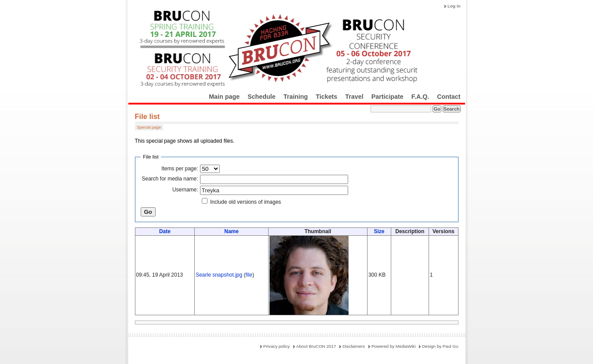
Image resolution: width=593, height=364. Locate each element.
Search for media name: (170, 179)
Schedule (262, 97)
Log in (454, 6)
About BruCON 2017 (316, 346)
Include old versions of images (246, 202)
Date (165, 231)
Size (379, 231)
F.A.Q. (420, 97)
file (249, 275)
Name (231, 231)
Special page (149, 127)
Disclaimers (354, 346)
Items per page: (180, 169)
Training (296, 97)
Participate (387, 97)
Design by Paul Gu (440, 346)
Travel (354, 97)
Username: (185, 190)
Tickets (326, 97)
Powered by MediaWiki (393, 346)
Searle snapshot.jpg (219, 275)
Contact (449, 97)
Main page (224, 97)
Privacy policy (276, 346)
